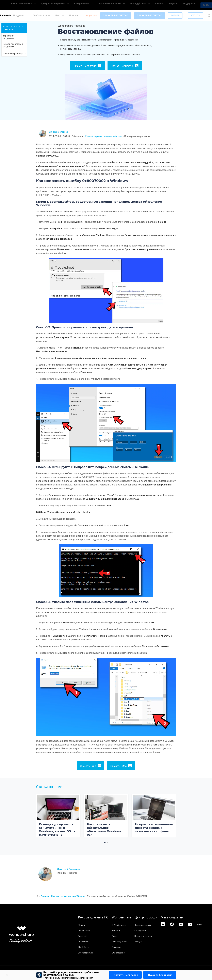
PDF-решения (97, 5)
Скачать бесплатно (126, 975)
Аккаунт (148, 942)
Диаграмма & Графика (74, 5)
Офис (119, 936)
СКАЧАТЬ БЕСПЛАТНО (116, 15)
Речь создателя (124, 942)
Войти (194, 5)
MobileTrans (84, 947)
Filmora (81, 925)
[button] (105, 843)
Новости (121, 931)
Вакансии (121, 947)
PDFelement (84, 942)
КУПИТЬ (175, 15)
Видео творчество (47, 5)
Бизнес (157, 5)
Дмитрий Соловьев (60, 132)
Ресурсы (45, 896)
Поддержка (178, 5)
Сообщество (150, 931)
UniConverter (84, 931)
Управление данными (119, 5)
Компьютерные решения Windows (104, 136)
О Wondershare (124, 925)
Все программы (85, 953)
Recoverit (82, 936)
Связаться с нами (153, 925)
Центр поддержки (153, 936)
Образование (123, 953)
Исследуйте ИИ (143, 5)
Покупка (166, 5)
